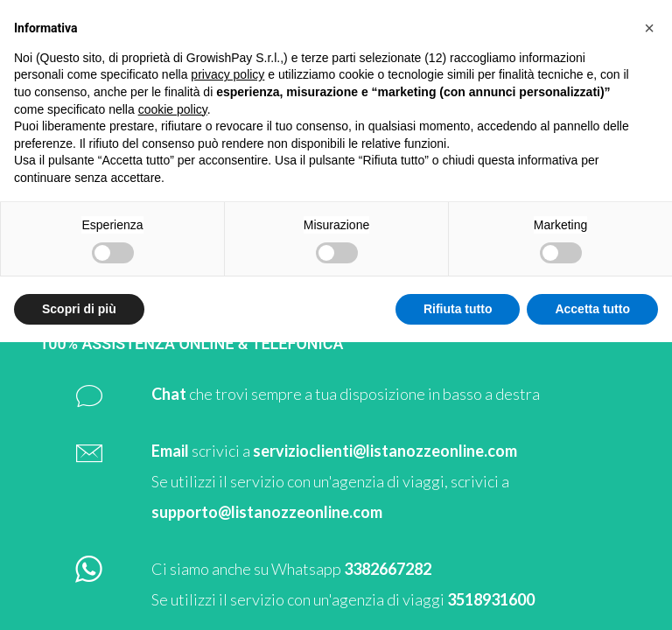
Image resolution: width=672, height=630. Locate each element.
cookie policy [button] (173, 109)
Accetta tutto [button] (592, 309)
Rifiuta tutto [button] (458, 309)
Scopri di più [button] (79, 309)
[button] (649, 28)
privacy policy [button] (227, 74)
